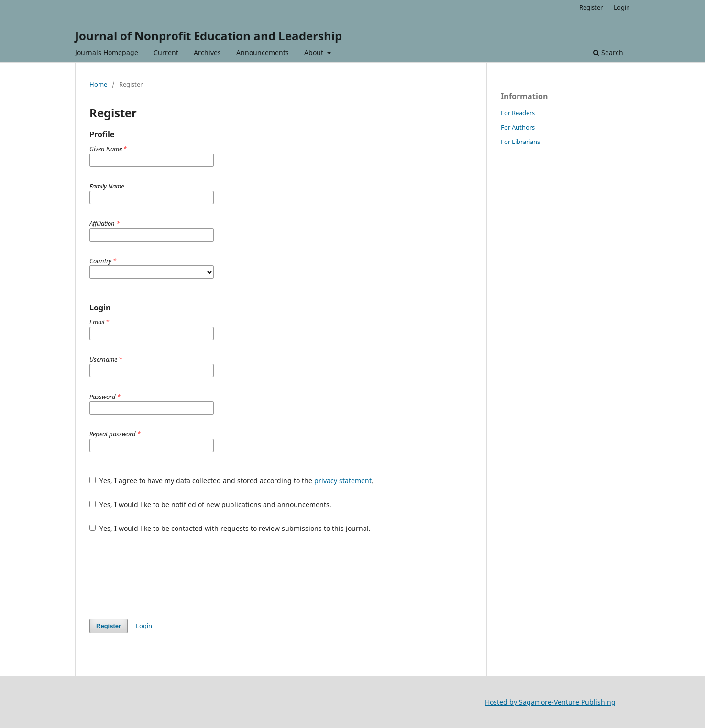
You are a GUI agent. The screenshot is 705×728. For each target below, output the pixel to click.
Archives (207, 52)
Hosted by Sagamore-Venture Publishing (550, 702)
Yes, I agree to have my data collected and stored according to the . (231, 480)
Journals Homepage (107, 52)
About (315, 52)
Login (622, 7)
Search (608, 52)
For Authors (518, 127)
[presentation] (162, 576)
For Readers (518, 113)
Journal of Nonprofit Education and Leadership (209, 36)
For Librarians (520, 142)
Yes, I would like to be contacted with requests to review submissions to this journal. (230, 528)
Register (591, 7)
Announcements (263, 52)
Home (98, 84)
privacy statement (343, 480)
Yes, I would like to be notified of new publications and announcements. (210, 504)
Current (166, 52)
